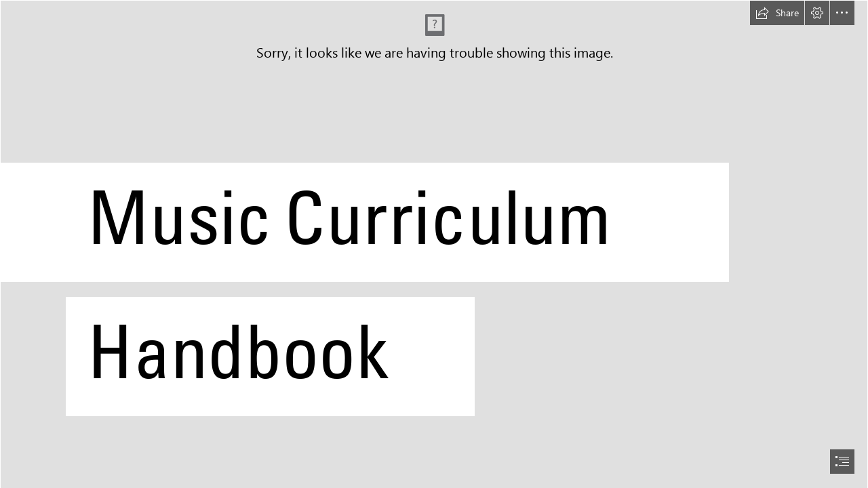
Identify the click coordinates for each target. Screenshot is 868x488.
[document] (434, 244)
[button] (777, 13)
